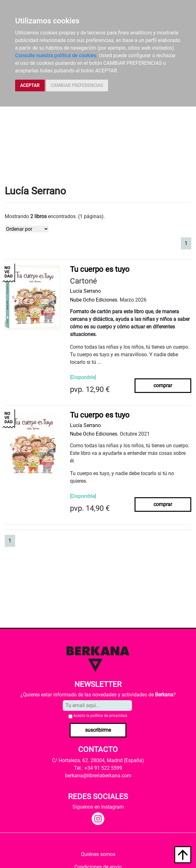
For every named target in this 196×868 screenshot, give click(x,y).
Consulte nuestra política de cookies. (56, 55)
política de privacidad (109, 716)
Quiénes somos (98, 854)
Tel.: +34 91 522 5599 (98, 768)
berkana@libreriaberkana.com (98, 776)
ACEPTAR (30, 85)
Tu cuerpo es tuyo (100, 269)
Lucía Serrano (85, 291)
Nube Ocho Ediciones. (94, 300)
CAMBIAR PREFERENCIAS (77, 85)
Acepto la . (101, 716)
